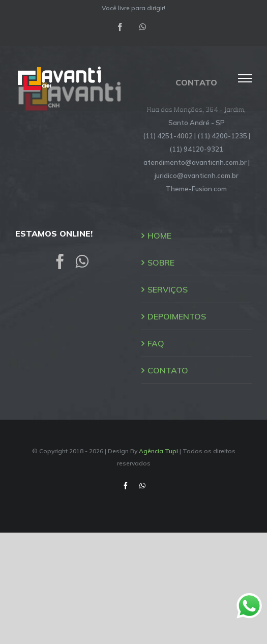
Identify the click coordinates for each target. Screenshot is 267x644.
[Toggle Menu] (245, 78)
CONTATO (168, 370)
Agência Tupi (158, 451)
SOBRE (161, 262)
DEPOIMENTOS (177, 316)
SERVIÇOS (168, 289)
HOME (159, 236)
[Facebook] (60, 261)
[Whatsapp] (82, 261)
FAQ (156, 343)
